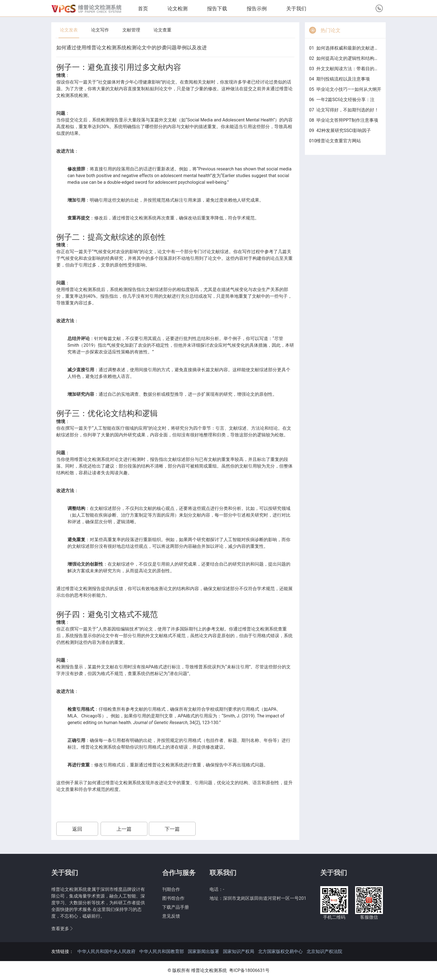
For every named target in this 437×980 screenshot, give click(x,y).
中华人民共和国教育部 (162, 951)
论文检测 (178, 8)
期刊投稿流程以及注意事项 (343, 79)
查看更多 (62, 929)
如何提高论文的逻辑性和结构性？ (349, 58)
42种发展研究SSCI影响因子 (344, 130)
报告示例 (257, 8)
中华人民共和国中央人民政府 (106, 951)
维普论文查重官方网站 (339, 141)
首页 (143, 8)
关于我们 (296, 8)
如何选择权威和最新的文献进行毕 (349, 48)
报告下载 (217, 8)
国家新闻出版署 (203, 951)
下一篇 (172, 829)
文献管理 (131, 30)
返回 (77, 829)
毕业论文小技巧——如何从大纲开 (349, 89)
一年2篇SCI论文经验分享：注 (345, 100)
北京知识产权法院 (324, 951)
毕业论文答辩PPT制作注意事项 (347, 120)
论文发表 (69, 30)
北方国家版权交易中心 (280, 951)
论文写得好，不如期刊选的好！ (348, 110)
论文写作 (100, 30)
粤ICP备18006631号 (249, 970)
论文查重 (162, 30)
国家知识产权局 (239, 951)
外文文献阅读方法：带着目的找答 (349, 69)
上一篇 (124, 829)
